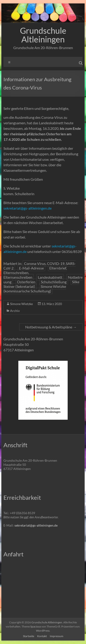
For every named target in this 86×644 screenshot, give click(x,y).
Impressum (57, 636)
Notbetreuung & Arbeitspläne (51, 327)
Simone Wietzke (21, 304)
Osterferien (26, 282)
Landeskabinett (50, 277)
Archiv (15, 311)
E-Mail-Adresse (31, 268)
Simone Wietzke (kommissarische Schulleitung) (35, 289)
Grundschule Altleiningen (43, 35)
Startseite (29, 636)
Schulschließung (54, 282)
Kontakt (42, 636)
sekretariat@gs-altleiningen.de (28, 208)
